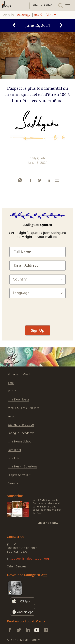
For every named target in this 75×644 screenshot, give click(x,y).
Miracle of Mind (19, 374)
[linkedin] (48, 180)
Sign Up (38, 330)
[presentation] (38, 310)
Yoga (11, 416)
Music (12, 391)
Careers (13, 483)
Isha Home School (20, 442)
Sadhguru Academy (21, 433)
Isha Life (13, 458)
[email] (57, 180)
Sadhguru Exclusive (21, 425)
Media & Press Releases (24, 408)
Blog (11, 383)
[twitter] (40, 180)
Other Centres (16, 567)
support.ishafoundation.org (30, 559)
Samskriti (14, 450)
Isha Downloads (18, 400)
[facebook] (31, 180)
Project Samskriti (20, 475)
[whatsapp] (20, 180)
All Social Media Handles (24, 640)
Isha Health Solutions (22, 467)
